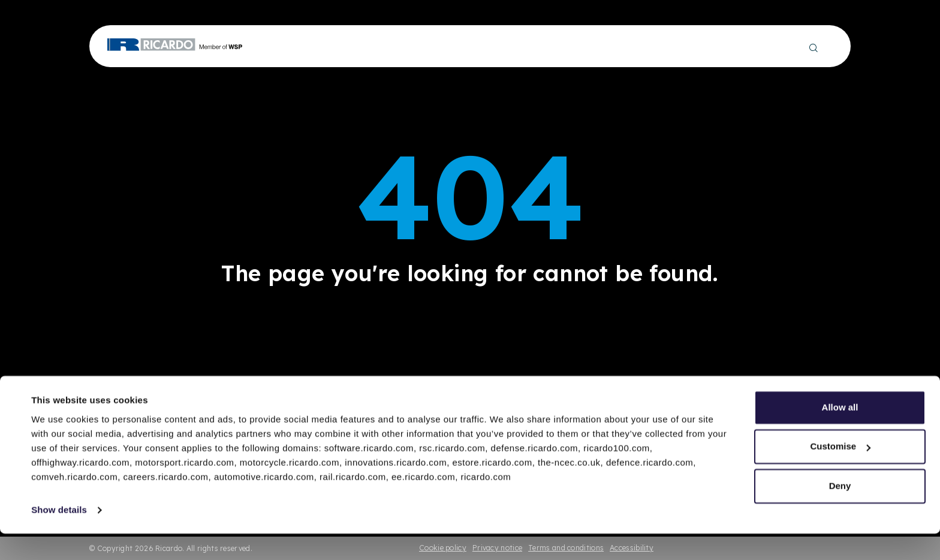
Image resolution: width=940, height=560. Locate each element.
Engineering (288, 47)
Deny (840, 512)
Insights (519, 47)
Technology (414, 47)
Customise (840, 473)
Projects (470, 47)
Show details (59, 536)
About (686, 47)
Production (351, 47)
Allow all (840, 434)
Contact (778, 47)
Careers (730, 47)
